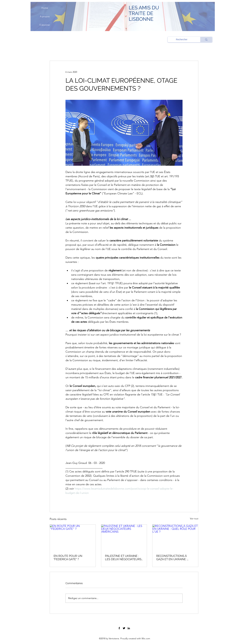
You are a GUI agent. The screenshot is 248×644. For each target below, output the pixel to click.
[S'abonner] (45, 25)
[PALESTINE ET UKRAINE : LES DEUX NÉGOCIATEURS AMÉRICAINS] (124, 537)
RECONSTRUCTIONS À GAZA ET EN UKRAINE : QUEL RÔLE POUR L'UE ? (173, 557)
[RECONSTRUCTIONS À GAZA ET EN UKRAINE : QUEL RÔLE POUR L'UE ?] (175, 537)
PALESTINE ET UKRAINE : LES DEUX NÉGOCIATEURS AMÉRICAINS (123, 557)
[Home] (45, 8)
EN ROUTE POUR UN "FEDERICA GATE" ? (68, 557)
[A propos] (45, 16)
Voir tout (194, 519)
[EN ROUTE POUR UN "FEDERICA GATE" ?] (73, 537)
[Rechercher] (182, 40)
